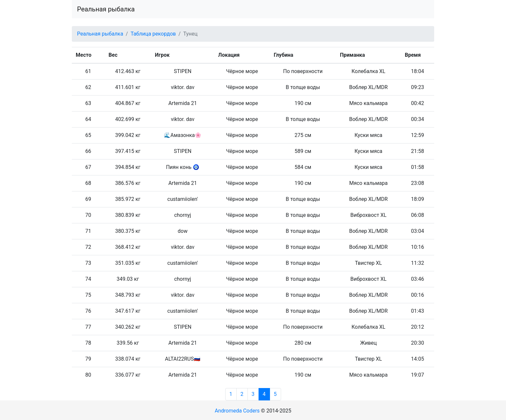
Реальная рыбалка (106, 9)
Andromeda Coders (237, 411)
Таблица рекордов (153, 34)
